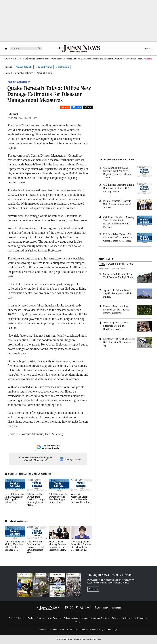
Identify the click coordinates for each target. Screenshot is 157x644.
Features (141, 59)
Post (67, 107)
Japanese (149, 49)
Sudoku (149, 59)
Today (102, 264)
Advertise (112, 630)
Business (47, 59)
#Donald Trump (44, 67)
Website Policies (89, 630)
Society (39, 59)
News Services (65, 59)
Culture (119, 59)
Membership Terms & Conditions (64, 630)
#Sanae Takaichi (24, 67)
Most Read (22, 59)
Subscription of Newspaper (108, 608)
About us (43, 630)
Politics (32, 59)
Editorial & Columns (82, 59)
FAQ (101, 630)
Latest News (10, 59)
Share (78, 107)
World (55, 59)
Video (78, 622)
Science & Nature (106, 59)
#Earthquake (63, 67)
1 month (121, 264)
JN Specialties (129, 59)
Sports (95, 59)
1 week (111, 264)
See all (130, 264)
